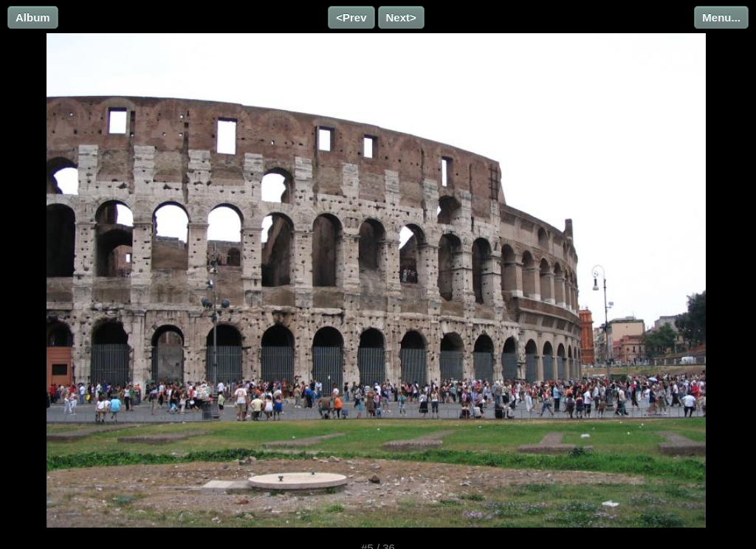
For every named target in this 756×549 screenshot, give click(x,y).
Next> (401, 17)
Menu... (721, 17)
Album (33, 17)
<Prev (351, 17)
